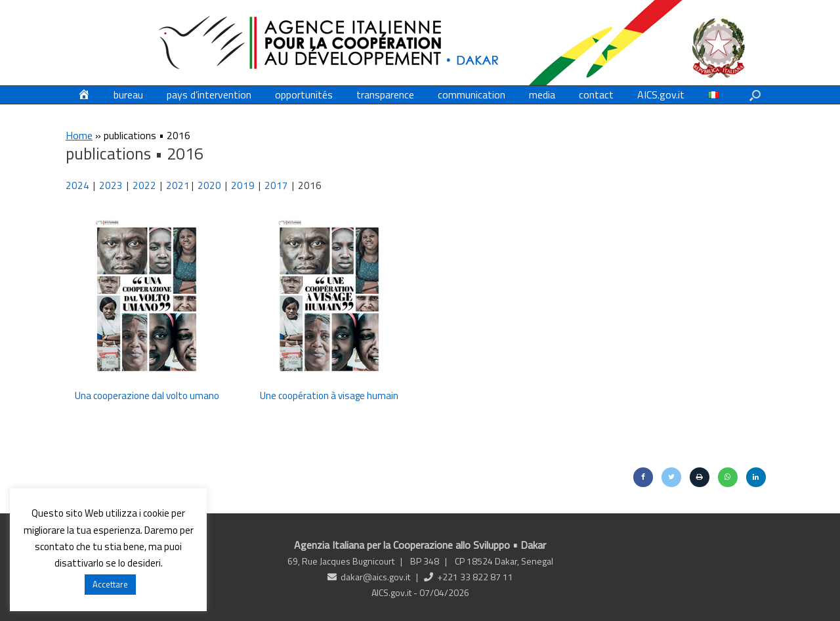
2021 (178, 185)
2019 (243, 185)
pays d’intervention (209, 95)
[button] (755, 95)
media (542, 95)
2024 (77, 185)
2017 (276, 185)
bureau (128, 95)
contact (596, 95)
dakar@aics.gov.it (375, 577)
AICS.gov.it (661, 95)
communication (472, 95)
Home (79, 135)
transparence (385, 95)
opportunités (304, 95)
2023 (111, 185)
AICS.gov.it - (395, 592)
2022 (146, 185)
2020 (210, 185)
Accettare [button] (110, 584)
